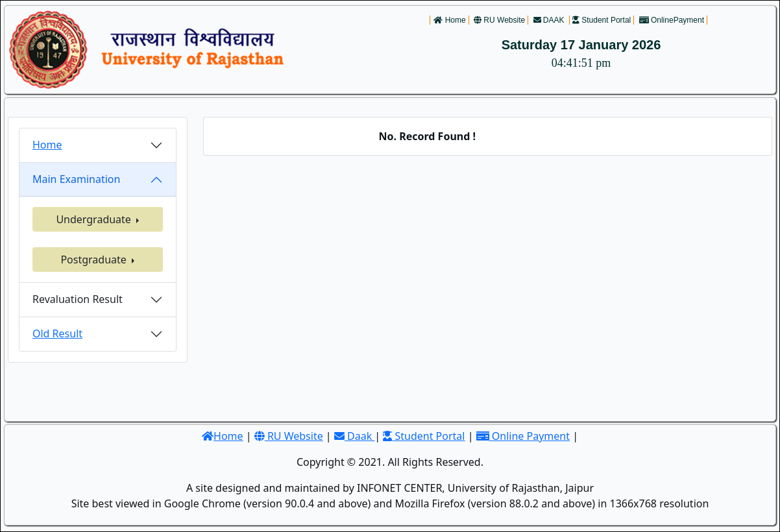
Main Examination (76, 179)
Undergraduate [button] (95, 219)
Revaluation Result (78, 299)
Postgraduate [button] (95, 260)
